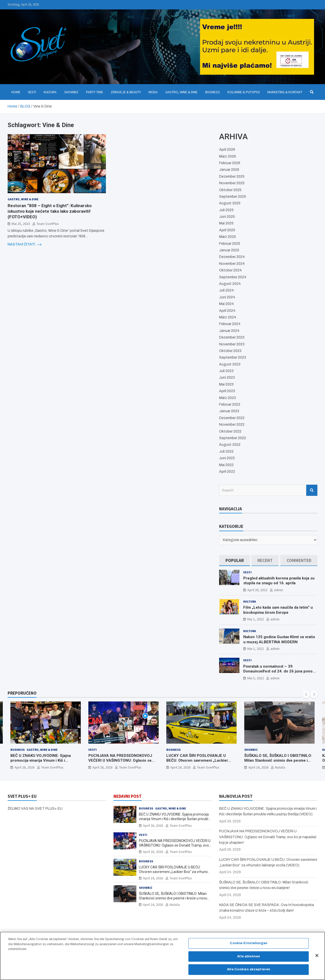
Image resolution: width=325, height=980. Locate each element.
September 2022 (233, 438)
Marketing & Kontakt (285, 92)
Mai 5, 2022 (256, 678)
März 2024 (228, 317)
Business (213, 92)
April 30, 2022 (257, 590)
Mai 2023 (226, 384)
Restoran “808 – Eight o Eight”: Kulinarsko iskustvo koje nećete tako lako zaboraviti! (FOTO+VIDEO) (50, 211)
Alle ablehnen (249, 959)
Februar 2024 (230, 324)
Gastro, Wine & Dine (181, 92)
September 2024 (233, 277)
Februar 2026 (230, 163)
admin (279, 590)
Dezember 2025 (232, 177)
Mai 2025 (226, 223)
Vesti (32, 92)
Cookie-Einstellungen (249, 946)
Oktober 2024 (230, 270)
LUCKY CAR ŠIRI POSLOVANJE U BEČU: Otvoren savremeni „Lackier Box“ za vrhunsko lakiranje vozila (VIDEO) (197, 763)
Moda (153, 92)
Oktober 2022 (230, 431)
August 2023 (230, 364)
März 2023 (227, 398)
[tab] (234, 561)
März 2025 (227, 237)
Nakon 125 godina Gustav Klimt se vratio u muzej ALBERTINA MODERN (279, 639)
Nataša (280, 767)
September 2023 (233, 357)
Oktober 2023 (230, 351)
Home (16, 92)
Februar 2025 (230, 244)
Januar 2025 (229, 250)
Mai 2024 (226, 304)
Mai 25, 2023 (21, 224)
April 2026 (227, 150)
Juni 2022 (227, 458)
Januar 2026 (229, 170)
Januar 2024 (229, 331)
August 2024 (230, 284)
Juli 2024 (226, 290)
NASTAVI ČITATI (25, 244)
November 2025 (232, 183)
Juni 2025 (227, 217)
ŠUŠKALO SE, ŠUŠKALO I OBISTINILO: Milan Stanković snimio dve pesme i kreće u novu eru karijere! (278, 761)
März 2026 (227, 156)
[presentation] (306, 694)
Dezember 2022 (232, 418)
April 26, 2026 (25, 767)
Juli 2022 (226, 451)
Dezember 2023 (232, 337)
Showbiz (71, 92)
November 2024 (232, 264)
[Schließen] (317, 958)
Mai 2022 (226, 465)
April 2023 (227, 391)
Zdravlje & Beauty (126, 92)
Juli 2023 (226, 371)
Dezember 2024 (232, 257)
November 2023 (232, 344)
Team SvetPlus (48, 224)
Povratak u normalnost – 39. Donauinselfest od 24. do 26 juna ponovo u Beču (280, 671)
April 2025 (227, 230)
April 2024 (227, 311)
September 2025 (233, 197)
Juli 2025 (226, 210)
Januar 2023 (229, 411)
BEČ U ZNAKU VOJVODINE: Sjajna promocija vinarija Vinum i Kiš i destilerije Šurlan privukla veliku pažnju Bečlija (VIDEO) (45, 763)
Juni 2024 (227, 297)
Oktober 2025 (230, 190)
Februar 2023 (230, 404)
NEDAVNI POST (128, 796)
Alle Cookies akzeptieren (249, 972)
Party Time (95, 92)
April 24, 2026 (180, 767)
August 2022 (230, 445)
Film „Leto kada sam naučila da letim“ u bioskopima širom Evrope (278, 610)
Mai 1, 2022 (256, 619)
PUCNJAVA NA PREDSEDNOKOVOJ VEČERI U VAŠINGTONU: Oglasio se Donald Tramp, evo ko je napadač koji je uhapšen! (122, 763)
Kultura (50, 92)
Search (312, 490)
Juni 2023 (227, 378)
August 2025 (230, 203)
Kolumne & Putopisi (244, 92)
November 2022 (232, 425)
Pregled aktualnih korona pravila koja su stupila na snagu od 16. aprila (279, 581)
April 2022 (227, 472)
